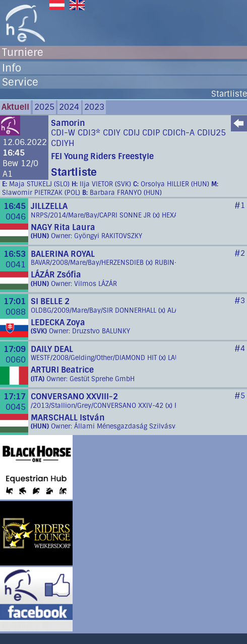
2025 (44, 107)
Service (20, 82)
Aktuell (15, 107)
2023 (94, 107)
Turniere (23, 52)
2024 (69, 107)
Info (12, 68)
